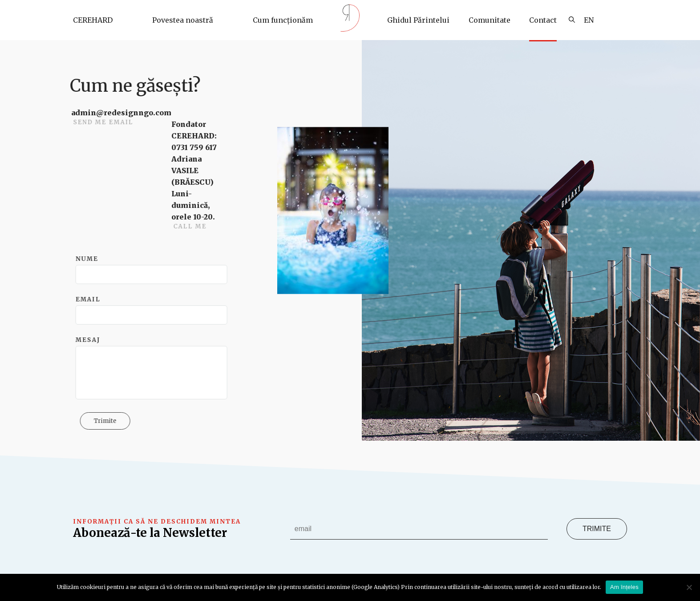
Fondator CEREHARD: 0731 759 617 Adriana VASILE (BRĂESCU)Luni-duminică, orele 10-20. (197, 171)
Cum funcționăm (283, 20)
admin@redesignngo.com (124, 113)
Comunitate (490, 20)
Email (92, 299)
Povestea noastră (183, 20)
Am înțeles (624, 587)
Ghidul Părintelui (418, 20)
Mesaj (92, 340)
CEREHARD (93, 20)
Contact (543, 20)
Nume (91, 259)
